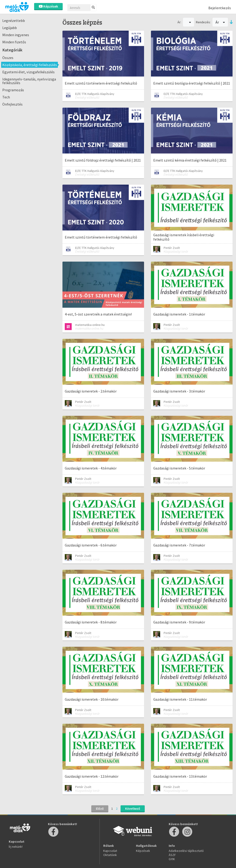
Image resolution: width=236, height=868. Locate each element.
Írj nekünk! (16, 847)
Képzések (48, 6)
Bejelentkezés (220, 8)
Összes (8, 58)
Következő (133, 809)
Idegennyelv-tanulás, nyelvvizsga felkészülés (29, 81)
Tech (6, 97)
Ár (220, 22)
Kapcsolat (110, 851)
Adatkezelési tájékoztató (186, 851)
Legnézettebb (14, 21)
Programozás (13, 90)
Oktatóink (110, 855)
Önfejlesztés (12, 104)
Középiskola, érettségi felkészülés (30, 65)
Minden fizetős (14, 42)
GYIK (172, 859)
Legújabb (10, 28)
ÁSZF (172, 855)
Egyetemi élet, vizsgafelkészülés (28, 72)
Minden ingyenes (16, 35)
